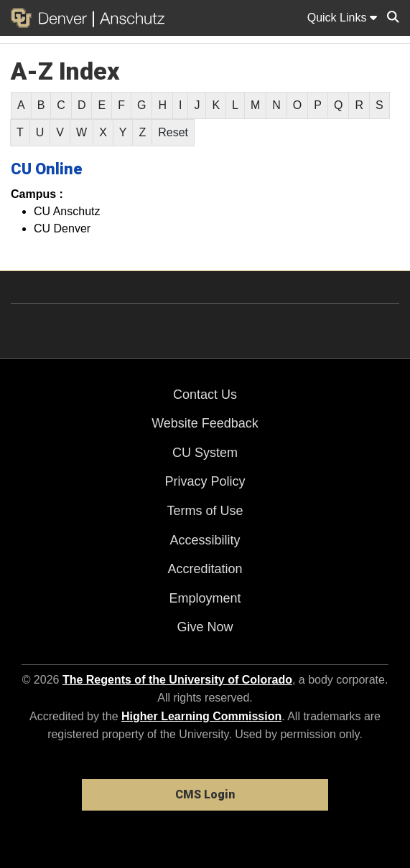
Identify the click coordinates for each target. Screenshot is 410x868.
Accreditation (205, 569)
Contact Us (205, 395)
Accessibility (205, 540)
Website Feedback (205, 423)
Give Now (205, 627)
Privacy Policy (205, 481)
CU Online (47, 169)
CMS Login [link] (205, 794)
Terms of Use (205, 511)
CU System (205, 453)
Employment (205, 598)
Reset (173, 132)
